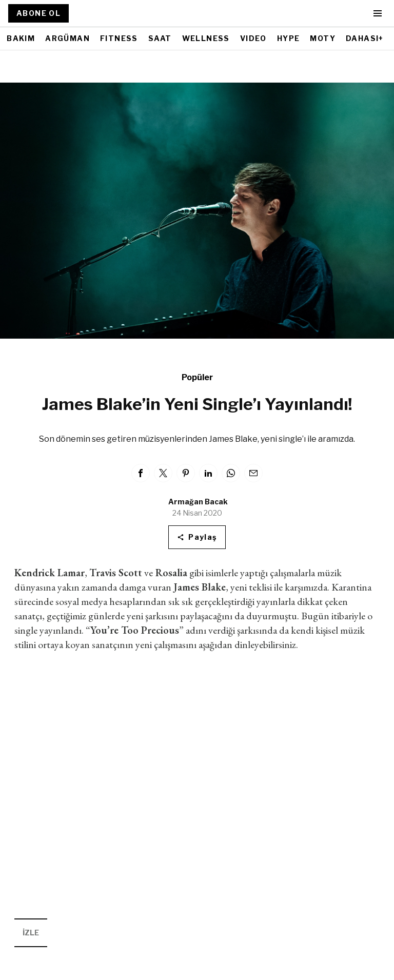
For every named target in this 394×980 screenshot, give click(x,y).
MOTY (323, 38)
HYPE (289, 38)
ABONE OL (38, 13)
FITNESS (119, 38)
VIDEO (253, 38)
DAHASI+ (365, 38)
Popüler (197, 377)
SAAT (160, 38)
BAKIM (21, 38)
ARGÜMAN (67, 38)
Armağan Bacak (198, 502)
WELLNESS (206, 38)
